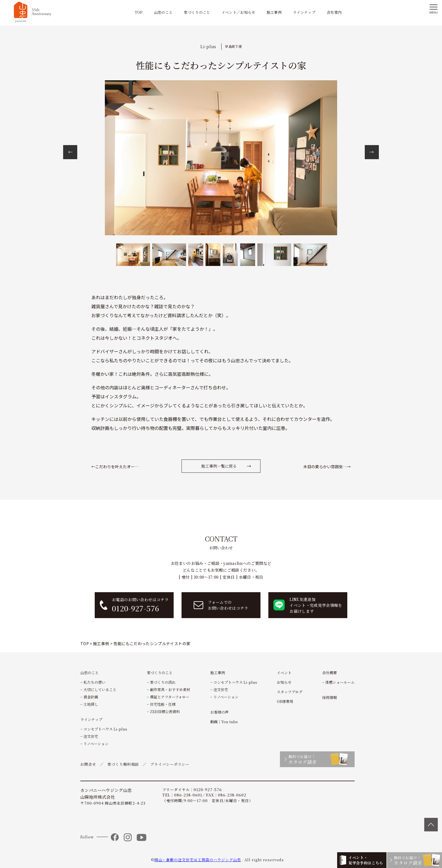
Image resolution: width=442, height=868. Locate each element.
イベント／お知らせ (238, 12)
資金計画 (91, 697)
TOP (139, 12)
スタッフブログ (290, 692)
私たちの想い (94, 682)
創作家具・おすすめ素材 (170, 690)
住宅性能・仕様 (163, 704)
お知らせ (284, 682)
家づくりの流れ (163, 682)
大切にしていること (100, 690)
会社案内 (334, 12)
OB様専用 (285, 701)
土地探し (91, 704)
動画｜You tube (224, 722)
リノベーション (96, 744)
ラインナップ (304, 12)
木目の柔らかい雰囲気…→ (327, 467)
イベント (284, 673)
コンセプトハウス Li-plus (105, 729)
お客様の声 (219, 712)
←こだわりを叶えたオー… (115, 467)
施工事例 (274, 12)
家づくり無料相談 (123, 764)
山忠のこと (163, 12)
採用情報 (330, 697)
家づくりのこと (197, 12)
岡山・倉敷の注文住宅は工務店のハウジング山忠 (198, 860)
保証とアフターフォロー (170, 697)
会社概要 (330, 673)
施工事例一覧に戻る (219, 466)
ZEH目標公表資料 (165, 712)
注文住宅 (91, 736)
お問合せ (88, 764)
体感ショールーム (340, 682)
